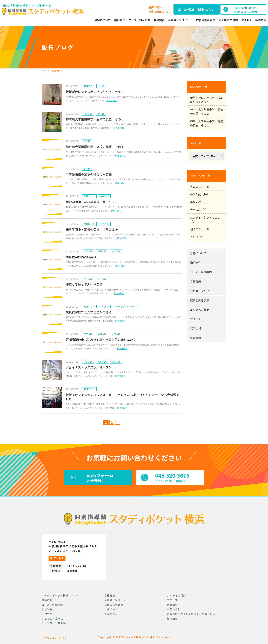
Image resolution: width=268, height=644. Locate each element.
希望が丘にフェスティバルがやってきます (95, 92)
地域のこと (89, 86)
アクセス (195, 319)
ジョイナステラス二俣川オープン (89, 367)
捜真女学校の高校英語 (81, 257)
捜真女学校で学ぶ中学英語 (84, 284)
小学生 (48, 609)
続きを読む (112, 100)
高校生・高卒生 (54, 619)
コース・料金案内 (201, 272)
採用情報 (196, 328)
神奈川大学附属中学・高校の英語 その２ (95, 119)
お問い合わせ (175, 609)
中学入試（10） (200, 194)
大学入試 (116, 251)
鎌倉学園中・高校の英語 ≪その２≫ (92, 202)
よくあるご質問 (200, 310)
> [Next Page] (118, 422)
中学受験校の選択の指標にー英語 (89, 174)
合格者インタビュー (202, 291)
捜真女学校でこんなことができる (89, 312)
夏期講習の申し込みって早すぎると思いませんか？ (101, 340)
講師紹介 (196, 263)
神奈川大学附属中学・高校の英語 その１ (95, 147)
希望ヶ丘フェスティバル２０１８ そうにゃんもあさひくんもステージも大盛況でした (122, 397)
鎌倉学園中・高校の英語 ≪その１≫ (92, 229)
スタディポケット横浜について (60, 595)
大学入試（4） (199, 210)
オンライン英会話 (55, 623)
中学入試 (88, 114)
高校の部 (113, 614)
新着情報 (196, 338)
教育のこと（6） (200, 187)
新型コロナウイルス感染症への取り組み (191, 614)
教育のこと (89, 196)
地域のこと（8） (200, 229)
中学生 (48, 614)
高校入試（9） (199, 202)
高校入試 (102, 251)
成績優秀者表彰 (200, 300)
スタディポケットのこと (126, 306)
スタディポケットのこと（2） (205, 219)
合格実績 (196, 281)
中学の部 (113, 609)
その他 (103, 86)
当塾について (198, 253)
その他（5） (198, 237)
